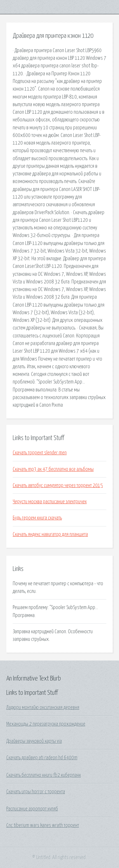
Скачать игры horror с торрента (36, 792)
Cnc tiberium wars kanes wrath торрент (43, 825)
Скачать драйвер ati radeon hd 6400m (42, 758)
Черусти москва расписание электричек (50, 502)
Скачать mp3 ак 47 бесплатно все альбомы (53, 469)
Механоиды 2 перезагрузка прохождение (46, 724)
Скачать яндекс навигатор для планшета (50, 534)
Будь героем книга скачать (37, 518)
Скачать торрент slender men (40, 453)
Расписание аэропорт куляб (32, 809)
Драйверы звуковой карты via (34, 741)
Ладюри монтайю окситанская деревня (43, 708)
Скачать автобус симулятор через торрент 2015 (58, 485)
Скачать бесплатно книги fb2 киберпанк (44, 775)
